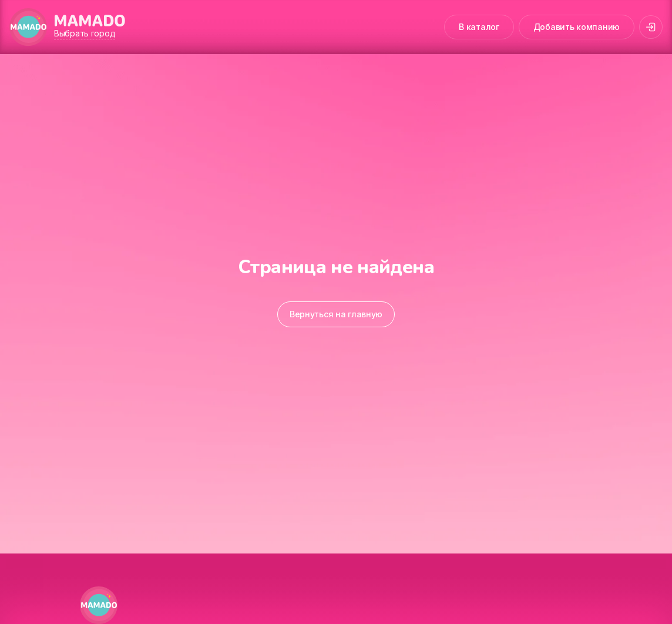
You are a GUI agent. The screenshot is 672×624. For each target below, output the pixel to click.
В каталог (479, 27)
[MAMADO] (28, 27)
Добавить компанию (577, 27)
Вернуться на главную (336, 314)
